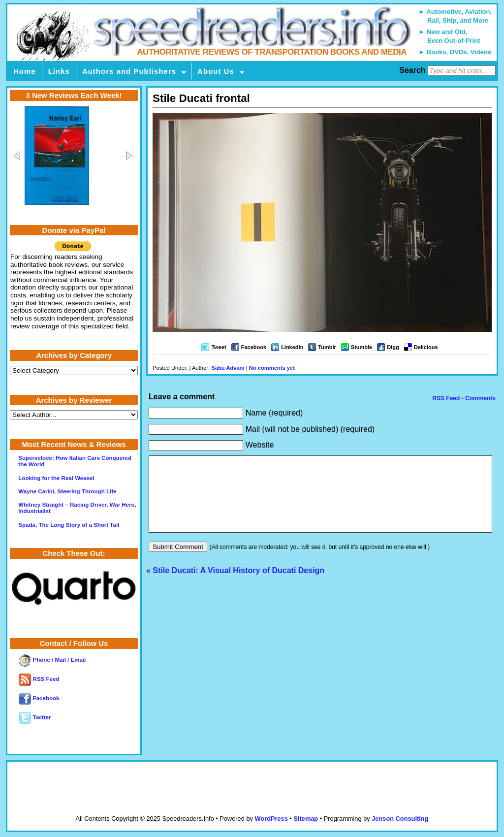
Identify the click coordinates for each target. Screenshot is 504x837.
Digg (393, 347)
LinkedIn (292, 347)
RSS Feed (39, 679)
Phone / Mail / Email (52, 660)
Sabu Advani (228, 368)
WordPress (271, 819)
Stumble (362, 347)
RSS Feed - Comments (463, 398)
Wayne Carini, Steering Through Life (67, 491)
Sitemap (306, 819)
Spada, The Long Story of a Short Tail (69, 525)
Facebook (254, 347)
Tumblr (327, 347)
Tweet (219, 347)
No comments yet (272, 368)
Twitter (35, 717)
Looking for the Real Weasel (56, 478)
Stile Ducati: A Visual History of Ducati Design (238, 585)
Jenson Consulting (400, 819)
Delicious (426, 347)
